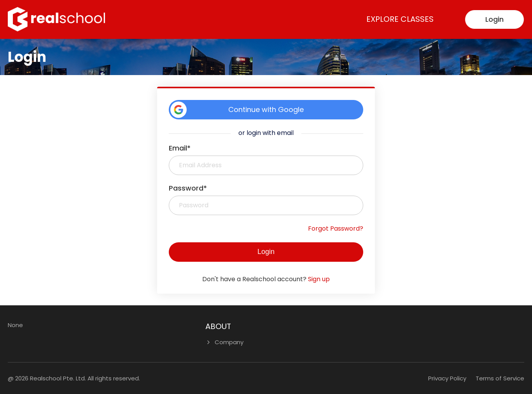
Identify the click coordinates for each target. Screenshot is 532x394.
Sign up (319, 279)
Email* (180, 148)
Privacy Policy (447, 378)
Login (494, 19)
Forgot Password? (336, 229)
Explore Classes (400, 19)
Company (229, 342)
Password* (188, 188)
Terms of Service (500, 378)
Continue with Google (237, 110)
